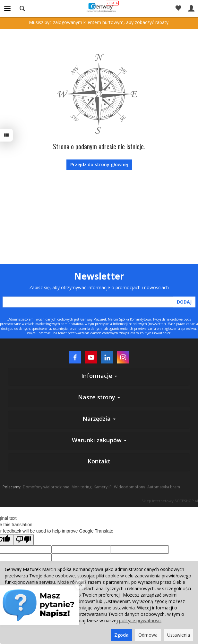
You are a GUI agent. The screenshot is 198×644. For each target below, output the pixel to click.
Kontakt (99, 461)
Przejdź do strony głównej (99, 164)
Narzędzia (99, 419)
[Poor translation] (23, 540)
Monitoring (82, 487)
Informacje (99, 376)
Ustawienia (179, 635)
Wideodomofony (129, 487)
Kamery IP (103, 487)
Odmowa (148, 635)
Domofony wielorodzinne (46, 487)
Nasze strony (99, 397)
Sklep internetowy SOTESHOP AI (170, 501)
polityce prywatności (140, 620)
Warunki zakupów (99, 440)
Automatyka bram (164, 487)
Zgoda (121, 635)
